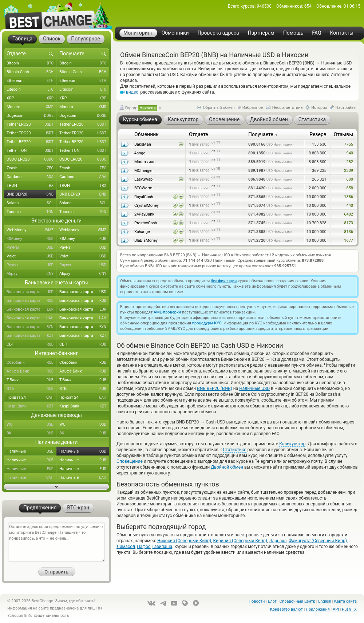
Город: (138, 108)
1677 (349, 240)
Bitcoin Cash (31, 72)
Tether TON (31, 151)
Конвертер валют (286, 609)
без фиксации (224, 281)
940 (350, 153)
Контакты (342, 33)
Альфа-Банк (31, 371)
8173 (349, 223)
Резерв (318, 134)
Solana (31, 203)
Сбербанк (31, 363)
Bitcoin (31, 63)
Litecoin (31, 90)
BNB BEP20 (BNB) (215, 389)
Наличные (31, 452)
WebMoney (31, 230)
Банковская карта (31, 292)
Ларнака (278, 541)
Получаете (263, 134)
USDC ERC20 (31, 159)
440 (350, 206)
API (336, 609)
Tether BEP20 (31, 142)
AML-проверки (167, 312)
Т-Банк (31, 380)
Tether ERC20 (31, 125)
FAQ (316, 33)
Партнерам (261, 33)
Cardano (31, 177)
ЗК (31, 433)
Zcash (31, 168)
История (319, 108)
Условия (15, 616)
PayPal (31, 248)
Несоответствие (288, 108)
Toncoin (31, 212)
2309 (349, 171)
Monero (31, 107)
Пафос (144, 547)
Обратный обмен (219, 108)
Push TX (349, 609)
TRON (31, 186)
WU (31, 425)
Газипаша (162, 547)
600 (350, 179)
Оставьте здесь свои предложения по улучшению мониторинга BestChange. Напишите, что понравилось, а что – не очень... (56, 542)
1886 (349, 197)
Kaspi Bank (31, 406)
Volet (31, 256)
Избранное (253, 108)
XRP (31, 98)
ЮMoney (31, 239)
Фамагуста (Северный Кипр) (318, 541)
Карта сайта (345, 601)
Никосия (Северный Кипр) (184, 541)
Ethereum (31, 81)
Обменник (147, 134)
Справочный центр (297, 601)
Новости (257, 601)
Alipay (31, 274)
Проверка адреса (218, 33)
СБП (31, 344)
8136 (349, 232)
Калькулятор (292, 444)
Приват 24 (31, 398)
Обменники (175, 33)
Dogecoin (31, 116)
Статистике (234, 450)
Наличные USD (254, 389)
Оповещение (130, 461)
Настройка (345, 108)
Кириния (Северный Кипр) (240, 541)
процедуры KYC (207, 323)
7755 (349, 144)
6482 (349, 214)
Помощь (293, 33)
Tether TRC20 (31, 133)
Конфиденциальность (48, 616)
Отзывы (343, 134)
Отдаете (199, 134)
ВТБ (31, 389)
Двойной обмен (227, 467)
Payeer (31, 265)
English (325, 601)
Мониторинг (138, 33)
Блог (272, 601)
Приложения (318, 609)
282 (350, 162)
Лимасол (126, 547)
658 (350, 188)
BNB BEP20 (31, 194)
